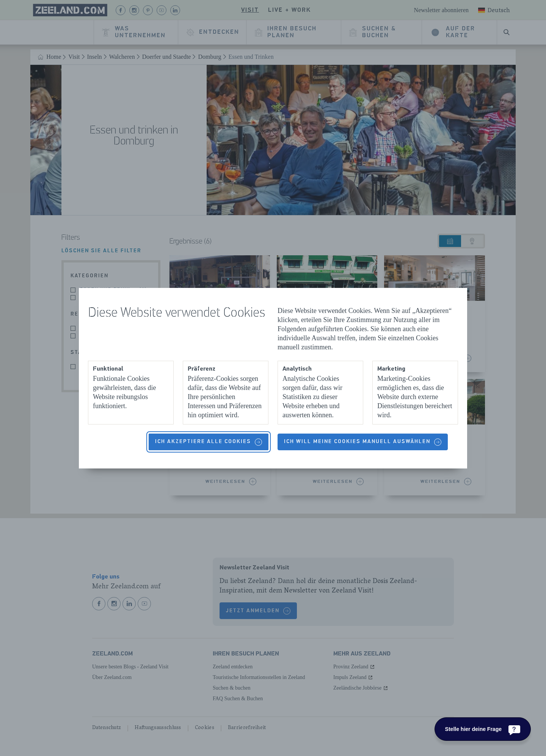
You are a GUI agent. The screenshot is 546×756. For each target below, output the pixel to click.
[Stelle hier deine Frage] (483, 729)
